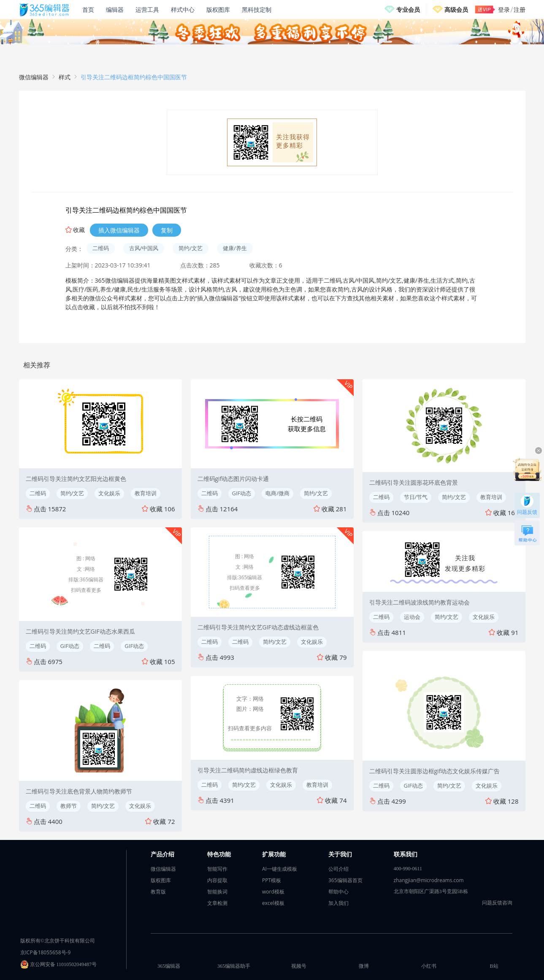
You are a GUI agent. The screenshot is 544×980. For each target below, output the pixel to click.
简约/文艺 (191, 248)
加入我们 (338, 903)
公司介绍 (338, 869)
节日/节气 (416, 497)
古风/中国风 (144, 248)
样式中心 (183, 9)
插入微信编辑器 (119, 230)
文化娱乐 (109, 493)
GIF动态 (70, 646)
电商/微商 (277, 493)
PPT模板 (272, 880)
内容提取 (217, 880)
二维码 (101, 248)
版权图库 (218, 9)
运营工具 (147, 9)
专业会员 (408, 9)
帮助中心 (338, 892)
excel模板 (273, 903)
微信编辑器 (34, 77)
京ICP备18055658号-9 (46, 952)
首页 (88, 9)
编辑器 (115, 9)
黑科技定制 (257, 9)
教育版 (158, 892)
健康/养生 (235, 248)
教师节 (69, 806)
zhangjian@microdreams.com (429, 880)
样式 (65, 77)
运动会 (412, 617)
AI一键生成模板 (280, 869)
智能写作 (217, 869)
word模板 (273, 892)
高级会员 (456, 9)
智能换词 (217, 892)
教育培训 (146, 493)
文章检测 (217, 903)
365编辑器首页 (345, 880)
